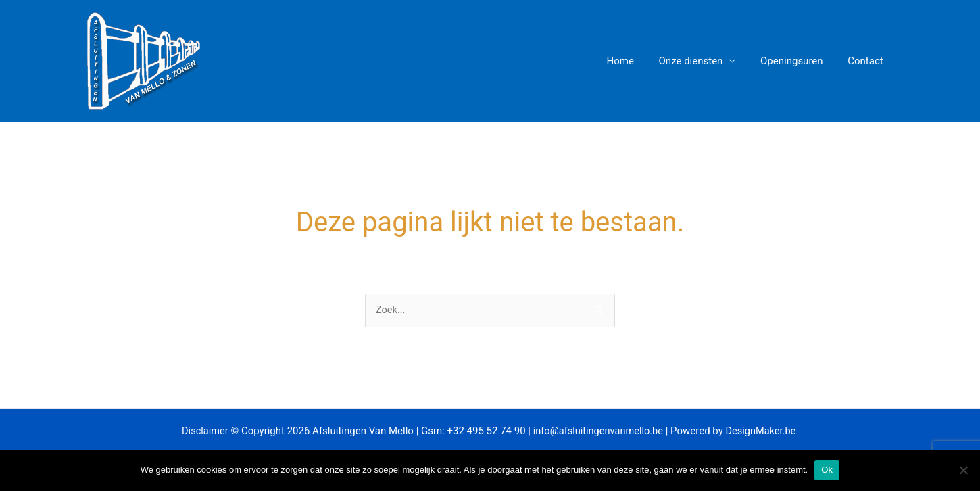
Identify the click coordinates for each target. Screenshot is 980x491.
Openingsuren (799, 61)
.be (794, 431)
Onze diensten (702, 61)
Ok (827, 470)
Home (636, 61)
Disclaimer (202, 431)
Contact (868, 61)
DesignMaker (757, 431)
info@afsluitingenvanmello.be (597, 431)
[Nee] (963, 470)
